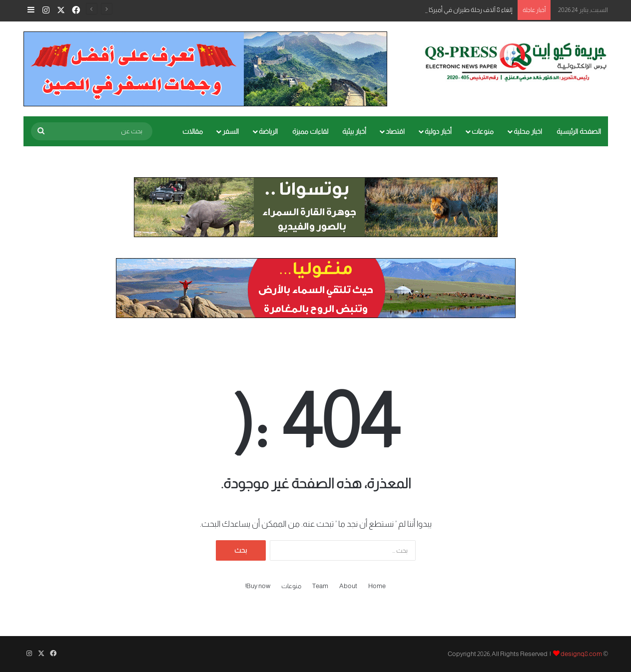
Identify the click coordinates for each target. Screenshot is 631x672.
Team (320, 586)
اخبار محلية (528, 131)
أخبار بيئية (354, 131)
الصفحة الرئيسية (579, 131)
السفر (231, 131)
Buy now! (258, 586)
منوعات (483, 131)
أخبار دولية (438, 131)
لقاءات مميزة (310, 131)
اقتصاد (395, 131)
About (348, 586)
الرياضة (268, 131)
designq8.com (581, 654)
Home (377, 586)
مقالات (193, 131)
